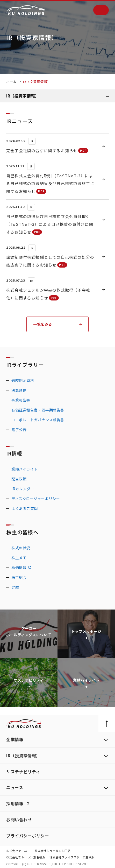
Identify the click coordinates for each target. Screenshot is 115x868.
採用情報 (15, 803)
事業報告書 (21, 400)
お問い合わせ (19, 820)
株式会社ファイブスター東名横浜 (72, 857)
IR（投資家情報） (23, 755)
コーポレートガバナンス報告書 (38, 420)
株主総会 (19, 577)
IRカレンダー (23, 489)
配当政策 (19, 479)
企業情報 (15, 739)
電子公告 (19, 430)
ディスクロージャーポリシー (36, 499)
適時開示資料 (23, 380)
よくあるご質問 (25, 508)
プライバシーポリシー (28, 836)
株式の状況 (21, 548)
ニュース (15, 787)
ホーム (12, 82)
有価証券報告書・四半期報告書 (38, 410)
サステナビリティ (23, 772)
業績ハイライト (25, 469)
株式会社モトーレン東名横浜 (26, 857)
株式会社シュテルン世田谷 (53, 851)
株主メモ (19, 558)
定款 (15, 587)
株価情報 (19, 568)
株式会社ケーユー (19, 851)
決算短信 (19, 390)
